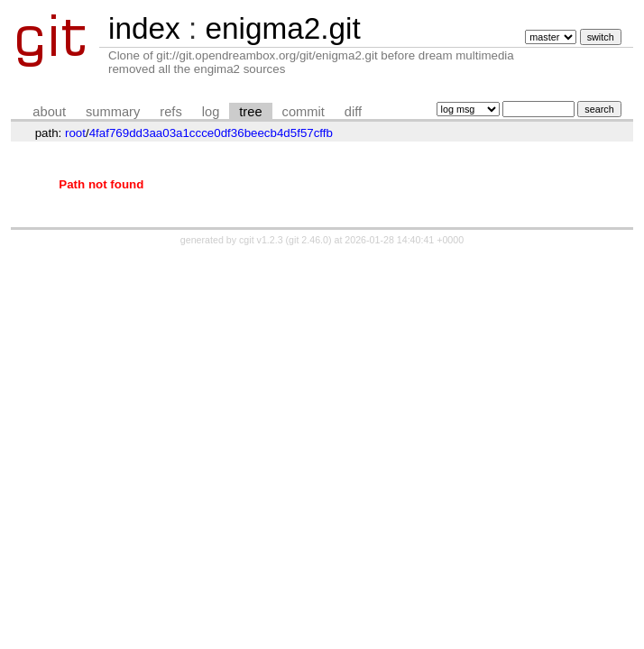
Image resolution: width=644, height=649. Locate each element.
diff (353, 112)
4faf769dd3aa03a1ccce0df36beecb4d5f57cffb (211, 133)
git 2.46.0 (308, 240)
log (211, 112)
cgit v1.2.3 (261, 240)
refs (170, 112)
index (144, 28)
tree (250, 112)
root (75, 133)
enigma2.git (282, 28)
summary (113, 112)
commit (304, 112)
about (49, 112)
